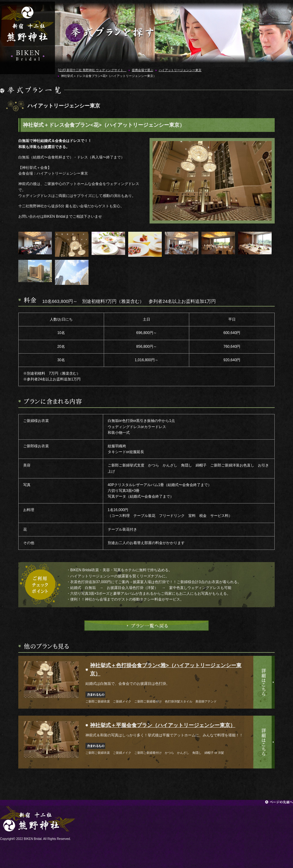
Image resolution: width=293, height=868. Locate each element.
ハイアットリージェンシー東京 (180, 70)
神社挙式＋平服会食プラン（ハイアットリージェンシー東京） (163, 725)
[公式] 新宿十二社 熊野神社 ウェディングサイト (27, 24)
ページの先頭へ (279, 802)
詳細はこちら (264, 682)
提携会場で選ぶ (143, 70)
